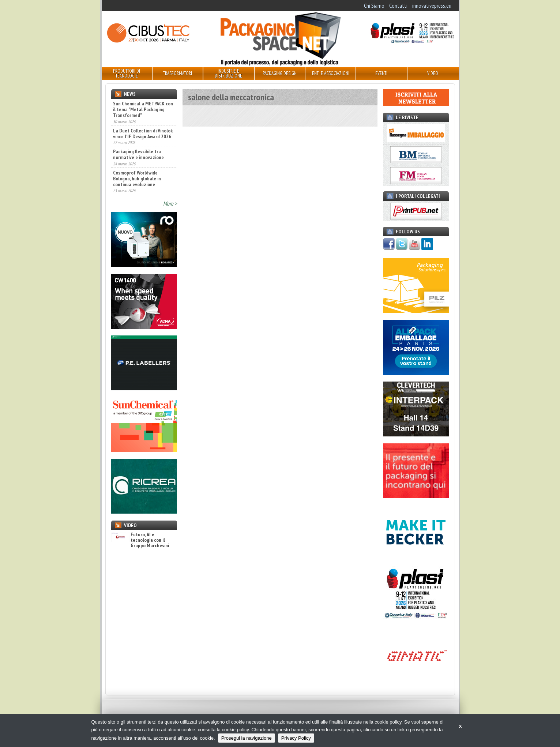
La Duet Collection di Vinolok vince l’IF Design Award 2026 (143, 134)
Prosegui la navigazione (247, 738)
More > (170, 203)
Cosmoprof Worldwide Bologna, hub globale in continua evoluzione (137, 179)
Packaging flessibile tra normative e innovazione (138, 154)
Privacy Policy (296, 738)
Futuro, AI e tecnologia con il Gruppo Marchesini (140, 540)
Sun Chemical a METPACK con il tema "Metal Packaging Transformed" (143, 109)
